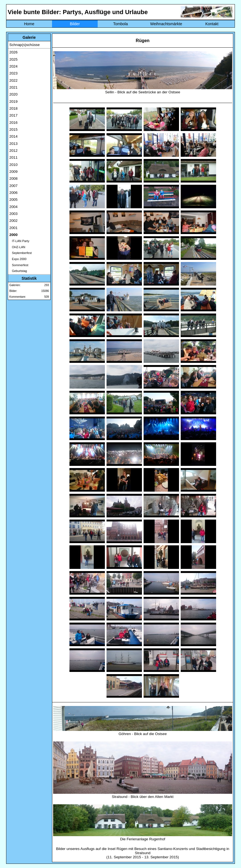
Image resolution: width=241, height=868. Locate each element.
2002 (14, 221)
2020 (14, 94)
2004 (14, 207)
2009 (14, 172)
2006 (14, 193)
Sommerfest (19, 265)
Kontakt (212, 24)
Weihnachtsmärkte (166, 24)
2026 (14, 52)
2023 (14, 73)
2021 (14, 87)
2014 (14, 136)
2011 (14, 157)
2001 (14, 228)
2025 (14, 59)
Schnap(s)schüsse (25, 45)
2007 (14, 186)
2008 (14, 179)
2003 (14, 214)
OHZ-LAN (17, 247)
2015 (14, 129)
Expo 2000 (18, 259)
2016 (14, 123)
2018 (14, 108)
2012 (14, 151)
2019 (14, 102)
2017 (14, 115)
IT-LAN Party (19, 241)
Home (29, 24)
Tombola (120, 24)
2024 (14, 66)
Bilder (75, 24)
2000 (14, 235)
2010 (14, 165)
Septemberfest (21, 253)
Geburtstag (18, 271)
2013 (14, 144)
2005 (14, 200)
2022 (14, 80)
